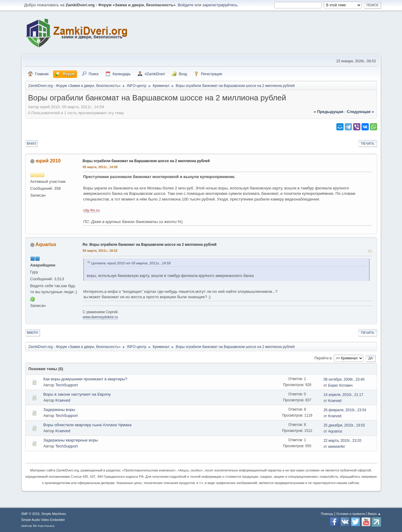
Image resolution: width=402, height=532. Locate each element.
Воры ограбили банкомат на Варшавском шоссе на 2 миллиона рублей (146, 161)
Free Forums (46, 526)
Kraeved (63, 400)
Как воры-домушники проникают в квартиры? (85, 379)
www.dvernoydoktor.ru (100, 317)
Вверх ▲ (374, 514)
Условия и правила (351, 514)
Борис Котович (340, 385)
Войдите (186, 5)
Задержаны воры (59, 410)
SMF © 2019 (30, 514)
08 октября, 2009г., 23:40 (344, 379)
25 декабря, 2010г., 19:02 (344, 425)
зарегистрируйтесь (220, 5)
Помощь (327, 514)
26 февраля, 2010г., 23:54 (345, 410)
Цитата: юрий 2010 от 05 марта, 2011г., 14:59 (131, 263)
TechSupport (67, 385)
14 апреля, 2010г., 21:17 (343, 395)
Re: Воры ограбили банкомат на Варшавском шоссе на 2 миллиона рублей (150, 245)
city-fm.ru (92, 210)
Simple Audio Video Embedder (43, 520)
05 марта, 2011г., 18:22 (100, 251)
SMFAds (27, 526)
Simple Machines (54, 514)
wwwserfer (336, 447)
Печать (368, 144)
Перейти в (323, 358)
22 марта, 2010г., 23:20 (342, 441)
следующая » (360, 112)
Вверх (33, 333)
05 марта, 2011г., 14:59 (100, 167)
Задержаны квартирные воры (71, 440)
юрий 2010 (48, 161)
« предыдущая (328, 112)
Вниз (32, 144)
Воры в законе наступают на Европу (77, 394)
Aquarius (46, 244)
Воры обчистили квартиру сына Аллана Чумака (88, 425)
